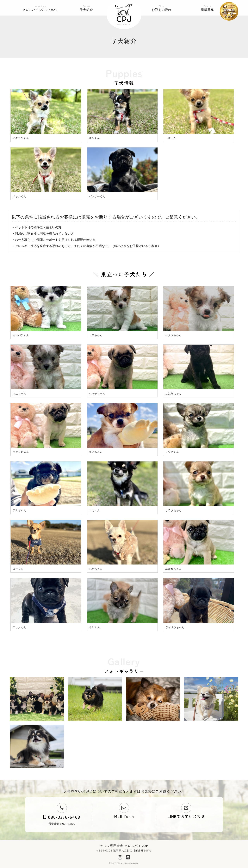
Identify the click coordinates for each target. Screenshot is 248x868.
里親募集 (208, 8)
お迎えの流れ (162, 8)
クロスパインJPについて (40, 8)
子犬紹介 (87, 8)
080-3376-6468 (62, 817)
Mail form (124, 816)
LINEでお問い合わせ (186, 816)
